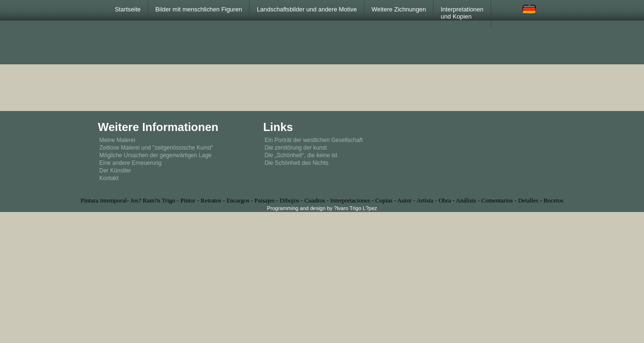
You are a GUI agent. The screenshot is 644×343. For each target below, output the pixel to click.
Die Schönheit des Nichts (296, 163)
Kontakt (109, 178)
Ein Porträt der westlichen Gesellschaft (313, 140)
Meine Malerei (117, 140)
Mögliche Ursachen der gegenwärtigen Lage (156, 155)
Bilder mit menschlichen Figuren (199, 9)
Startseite (128, 9)
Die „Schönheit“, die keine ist (301, 155)
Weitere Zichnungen (399, 9)
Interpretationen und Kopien (462, 13)
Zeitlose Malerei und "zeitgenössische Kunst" (156, 148)
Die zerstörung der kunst (296, 148)
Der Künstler (116, 171)
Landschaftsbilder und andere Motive (307, 9)
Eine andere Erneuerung (131, 163)
